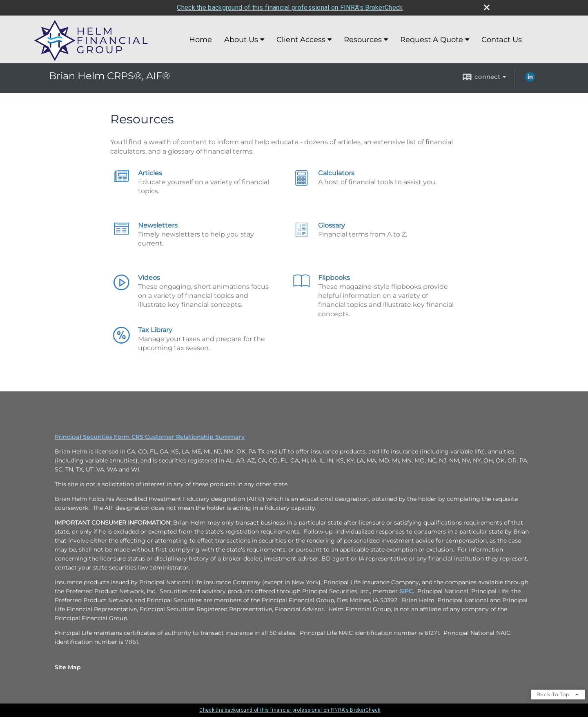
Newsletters (158, 225)
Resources (363, 40)
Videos (149, 278)
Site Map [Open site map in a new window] (68, 667)
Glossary (332, 225)
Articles (150, 173)
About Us (241, 40)
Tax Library (155, 330)
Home (200, 40)
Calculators (336, 173)
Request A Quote (432, 40)
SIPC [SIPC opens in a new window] (406, 591)
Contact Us (502, 40)
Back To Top (558, 694)
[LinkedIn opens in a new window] (530, 80)
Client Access (301, 40)
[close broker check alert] (487, 7)
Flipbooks (334, 278)
